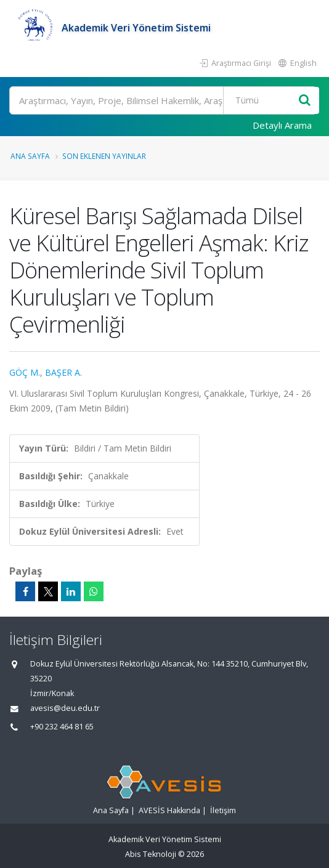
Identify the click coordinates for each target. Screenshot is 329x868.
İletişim (223, 810)
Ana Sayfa (30, 156)
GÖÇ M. (25, 372)
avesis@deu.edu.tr (65, 708)
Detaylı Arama (282, 125)
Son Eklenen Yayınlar (104, 156)
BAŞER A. (63, 372)
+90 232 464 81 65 (62, 727)
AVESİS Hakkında (169, 810)
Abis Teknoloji (151, 854)
